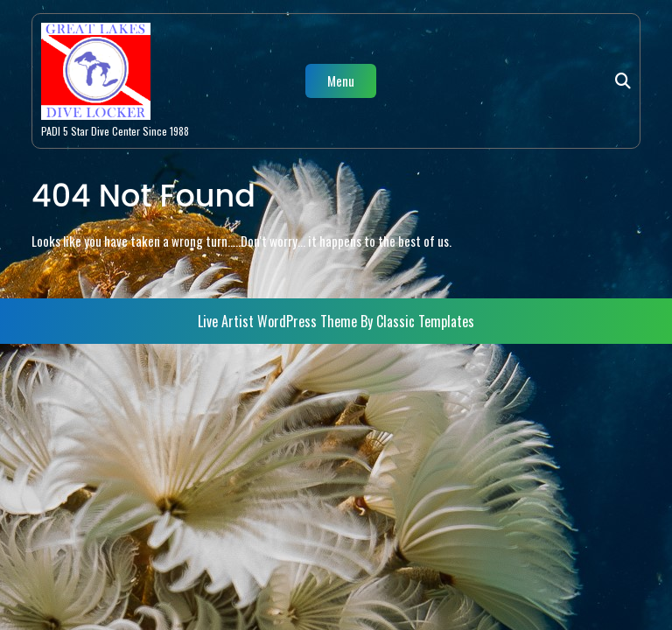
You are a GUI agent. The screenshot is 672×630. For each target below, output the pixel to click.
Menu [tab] (341, 80)
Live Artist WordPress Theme (279, 321)
